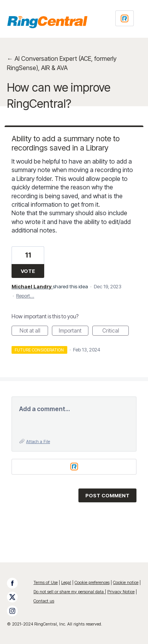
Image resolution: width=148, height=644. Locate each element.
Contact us (44, 601)
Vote (28, 271)
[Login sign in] (125, 18)
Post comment (107, 495)
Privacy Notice (121, 592)
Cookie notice (126, 582)
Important (74, 331)
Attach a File (38, 442)
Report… (25, 296)
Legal (66, 582)
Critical (116, 331)
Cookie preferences (92, 582)
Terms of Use (46, 582)
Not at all (34, 331)
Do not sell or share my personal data (69, 592)
